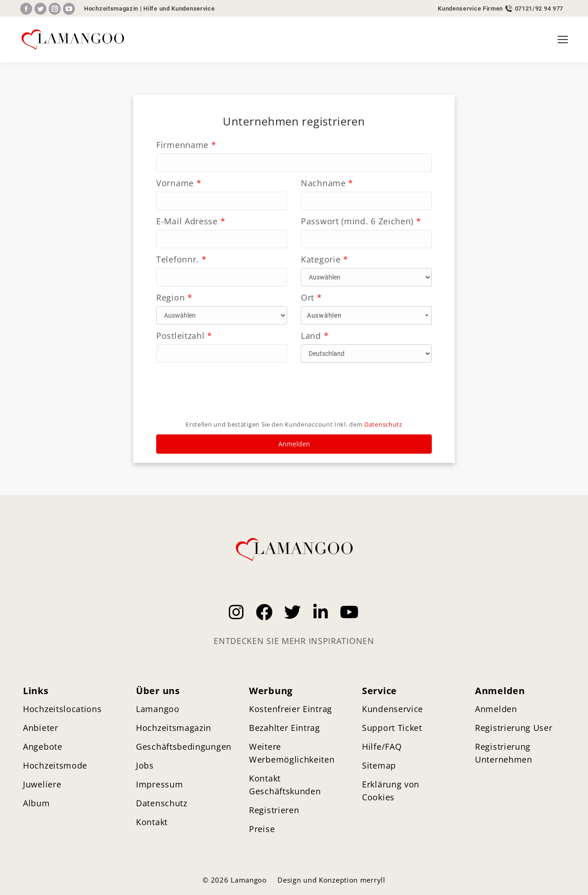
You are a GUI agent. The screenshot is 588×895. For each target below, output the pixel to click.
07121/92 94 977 (539, 9)
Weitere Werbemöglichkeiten (292, 753)
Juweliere (42, 784)
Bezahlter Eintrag (285, 728)
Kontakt (152, 822)
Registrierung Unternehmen (504, 753)
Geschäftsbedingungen (184, 747)
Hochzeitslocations (62, 709)
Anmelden (294, 444)
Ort (311, 297)
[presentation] (226, 394)
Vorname (179, 183)
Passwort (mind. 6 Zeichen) (361, 221)
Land (315, 336)
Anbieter (41, 728)
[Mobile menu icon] (563, 40)
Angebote (43, 747)
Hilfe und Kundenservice (179, 9)
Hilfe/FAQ (382, 747)
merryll (373, 880)
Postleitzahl (184, 336)
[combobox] (366, 315)
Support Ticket (392, 728)
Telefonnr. (181, 259)
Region (174, 297)
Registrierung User (514, 728)
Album (37, 803)
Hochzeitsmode (55, 765)
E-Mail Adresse (191, 221)
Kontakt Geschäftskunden (285, 785)
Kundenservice (393, 709)
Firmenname (186, 145)
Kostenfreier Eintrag (291, 709)
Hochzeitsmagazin (111, 9)
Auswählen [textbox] (324, 315)
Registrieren (274, 810)
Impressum (159, 784)
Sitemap (379, 765)
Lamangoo (158, 709)
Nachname (327, 183)
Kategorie (325, 259)
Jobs (145, 765)
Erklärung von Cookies (391, 791)
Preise (262, 829)
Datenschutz (383, 424)
